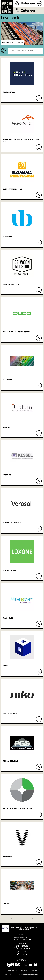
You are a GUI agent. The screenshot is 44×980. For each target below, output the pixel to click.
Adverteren (33, 971)
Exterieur (28, 4)
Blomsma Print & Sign (12, 189)
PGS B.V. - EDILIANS (10, 761)
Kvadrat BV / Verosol (12, 523)
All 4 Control (9, 92)
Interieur (28, 11)
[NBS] (13, 965)
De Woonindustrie (11, 284)
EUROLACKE (8, 380)
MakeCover (8, 618)
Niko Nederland (10, 713)
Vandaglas (8, 856)
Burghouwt (8, 237)
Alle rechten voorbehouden (28, 975)
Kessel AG (7, 475)
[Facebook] (25, 953)
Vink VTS (7, 904)
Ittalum (7, 427)
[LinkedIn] (19, 953)
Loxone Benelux (10, 570)
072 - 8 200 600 (22, 946)
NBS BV (6, 666)
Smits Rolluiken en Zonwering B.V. (18, 809)
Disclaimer (23, 971)
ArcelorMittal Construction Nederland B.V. (21, 141)
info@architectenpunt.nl (22, 948)
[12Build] (31, 965)
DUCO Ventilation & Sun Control (17, 332)
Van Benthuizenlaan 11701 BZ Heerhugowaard (22, 938)
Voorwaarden (12, 971)
